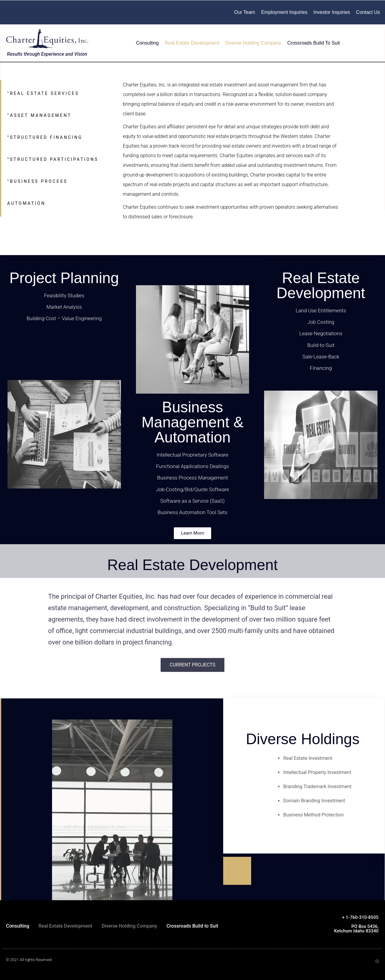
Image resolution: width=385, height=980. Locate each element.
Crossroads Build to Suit (314, 43)
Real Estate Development (192, 43)
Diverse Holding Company (253, 43)
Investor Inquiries (332, 12)
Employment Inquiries (284, 12)
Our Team (245, 12)
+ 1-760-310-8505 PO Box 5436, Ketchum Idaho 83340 (356, 924)
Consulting (147, 43)
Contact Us (368, 12)
